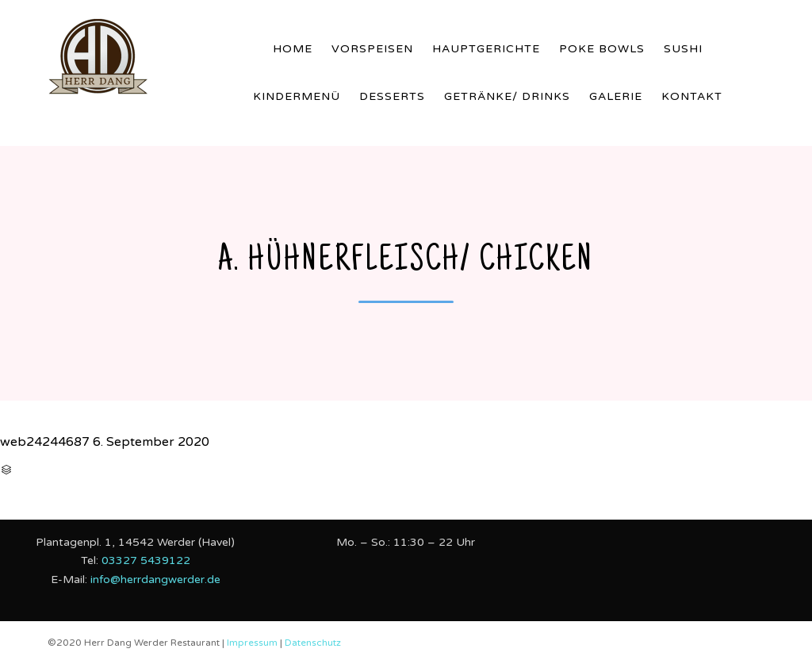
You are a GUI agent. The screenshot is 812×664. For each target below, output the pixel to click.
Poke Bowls (602, 49)
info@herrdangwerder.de (155, 580)
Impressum (253, 643)
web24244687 (45, 442)
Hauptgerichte (486, 49)
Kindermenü (297, 96)
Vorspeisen (372, 49)
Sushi (683, 49)
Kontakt (692, 96)
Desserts (392, 96)
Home (293, 49)
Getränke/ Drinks (507, 96)
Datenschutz (313, 643)
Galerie (616, 96)
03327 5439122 (146, 560)
